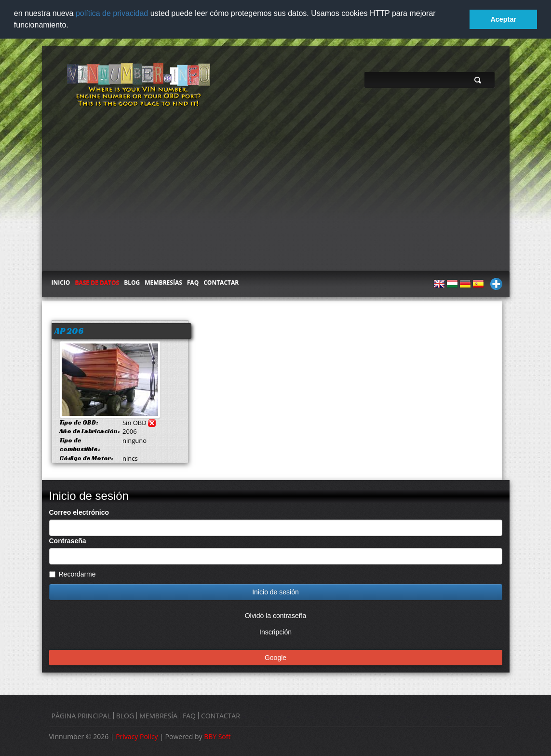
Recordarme (73, 573)
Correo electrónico (79, 511)
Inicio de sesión (275, 591)
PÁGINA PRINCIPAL (81, 715)
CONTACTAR (221, 282)
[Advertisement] (276, 197)
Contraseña (68, 540)
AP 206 (69, 330)
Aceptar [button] (503, 19)
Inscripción (275, 631)
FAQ (193, 282)
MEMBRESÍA (158, 715)
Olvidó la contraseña (276, 615)
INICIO (61, 282)
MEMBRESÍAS (163, 282)
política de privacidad (112, 13)
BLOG (132, 282)
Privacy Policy (137, 735)
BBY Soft (217, 735)
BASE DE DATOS (97, 282)
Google (275, 657)
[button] (72, 26)
